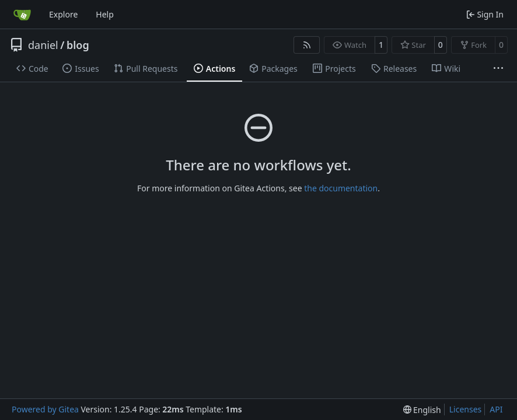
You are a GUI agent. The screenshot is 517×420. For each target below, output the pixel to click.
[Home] (22, 15)
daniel (43, 45)
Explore (63, 14)
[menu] (422, 410)
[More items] (498, 69)
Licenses (466, 409)
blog (78, 45)
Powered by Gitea (45, 409)
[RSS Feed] (307, 45)
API (496, 409)
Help (105, 14)
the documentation (341, 188)
